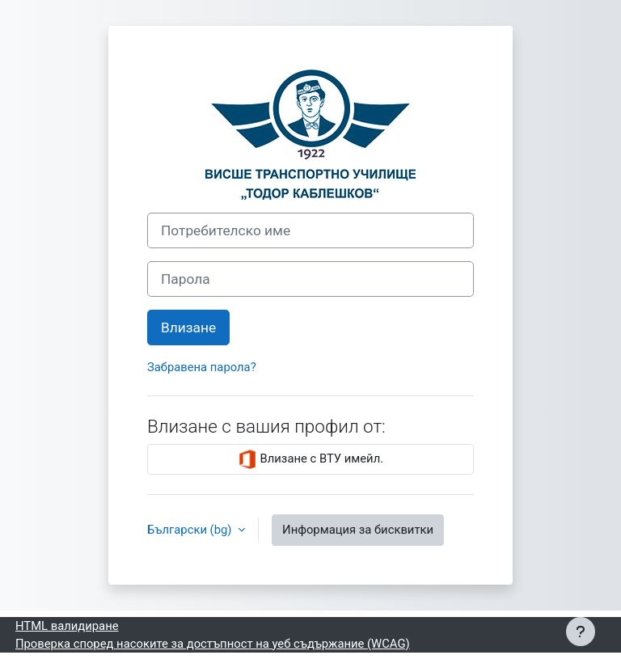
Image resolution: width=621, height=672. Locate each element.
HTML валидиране (67, 626)
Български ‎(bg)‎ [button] (191, 530)
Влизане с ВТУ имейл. (310, 459)
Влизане (188, 328)
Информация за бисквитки (358, 530)
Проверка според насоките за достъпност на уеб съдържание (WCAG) (213, 644)
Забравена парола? (202, 367)
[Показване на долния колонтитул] (581, 632)
